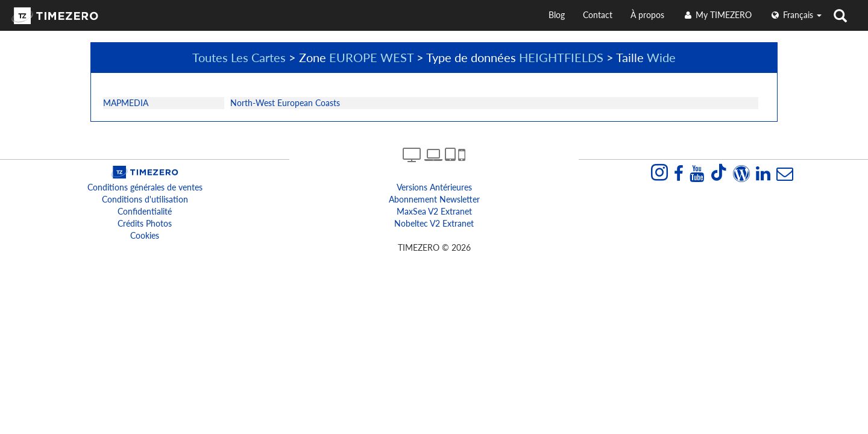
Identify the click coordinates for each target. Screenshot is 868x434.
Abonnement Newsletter (434, 199)
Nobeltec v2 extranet (434, 223)
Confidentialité (145, 211)
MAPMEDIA (126, 103)
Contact (598, 15)
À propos (647, 15)
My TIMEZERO (717, 15)
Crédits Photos (145, 223)
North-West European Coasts (285, 103)
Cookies (145, 235)
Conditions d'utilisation (145, 199)
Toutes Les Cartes (239, 57)
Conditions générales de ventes (145, 187)
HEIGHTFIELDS (561, 57)
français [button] (796, 15)
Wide (661, 57)
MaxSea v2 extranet (434, 211)
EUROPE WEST (371, 57)
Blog (557, 15)
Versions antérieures (434, 187)
